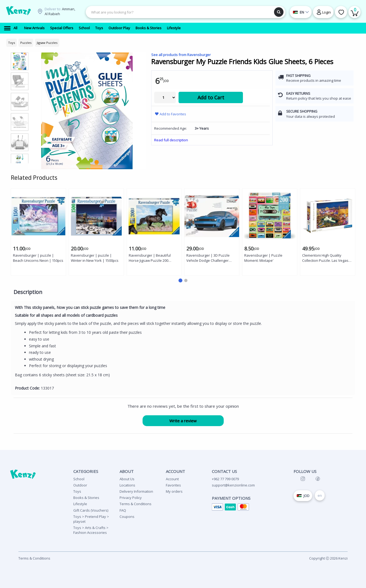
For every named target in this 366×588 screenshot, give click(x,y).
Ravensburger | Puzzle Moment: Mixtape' (263, 258)
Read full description (171, 140)
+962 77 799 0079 (225, 479)
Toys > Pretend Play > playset (91, 519)
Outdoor (80, 485)
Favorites (173, 485)
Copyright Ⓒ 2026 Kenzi (328, 558)
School (79, 479)
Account (172, 479)
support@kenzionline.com (233, 485)
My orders (174, 491)
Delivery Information (136, 491)
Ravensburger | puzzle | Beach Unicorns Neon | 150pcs (38, 258)
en (320, 495)
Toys (77, 491)
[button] (180, 280)
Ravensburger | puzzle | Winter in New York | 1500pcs (95, 258)
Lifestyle (80, 504)
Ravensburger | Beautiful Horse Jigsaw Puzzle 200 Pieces (150, 258)
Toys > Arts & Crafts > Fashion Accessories (91, 530)
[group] (20, 61)
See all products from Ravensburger (181, 55)
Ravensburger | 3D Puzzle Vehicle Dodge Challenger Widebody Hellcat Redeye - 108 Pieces (212, 258)
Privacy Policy (131, 498)
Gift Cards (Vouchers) (91, 510)
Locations (127, 485)
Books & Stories (86, 498)
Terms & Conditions (136, 504)
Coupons (127, 517)
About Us (127, 479)
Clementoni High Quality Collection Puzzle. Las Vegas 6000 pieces (325, 258)
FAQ (123, 510)
